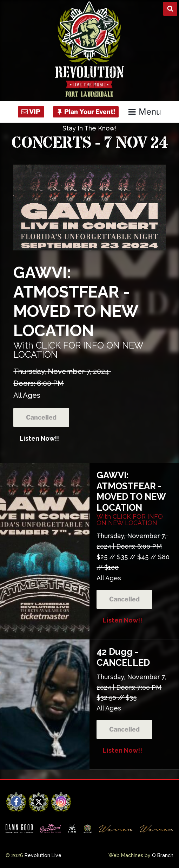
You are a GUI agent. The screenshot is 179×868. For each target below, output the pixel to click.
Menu (144, 112)
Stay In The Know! (89, 128)
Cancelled (41, 417)
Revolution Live (43, 855)
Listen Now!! (39, 438)
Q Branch (163, 855)
